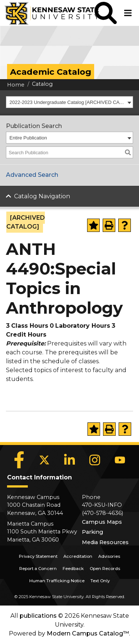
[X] (44, 460)
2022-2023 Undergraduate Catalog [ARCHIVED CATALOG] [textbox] (68, 102)
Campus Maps (102, 522)
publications (38, 616)
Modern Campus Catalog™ (88, 633)
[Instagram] (95, 460)
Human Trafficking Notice (57, 581)
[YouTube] (120, 460)
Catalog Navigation (42, 196)
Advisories (109, 556)
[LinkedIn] (70, 460)
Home (16, 85)
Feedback (73, 569)
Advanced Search (32, 175)
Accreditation (78, 556)
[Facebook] (19, 460)
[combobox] (69, 102)
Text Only (100, 581)
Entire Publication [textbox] (28, 138)
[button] (106, 13)
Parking (92, 532)
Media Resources (105, 542)
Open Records (105, 569)
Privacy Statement (38, 556)
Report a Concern (38, 569)
